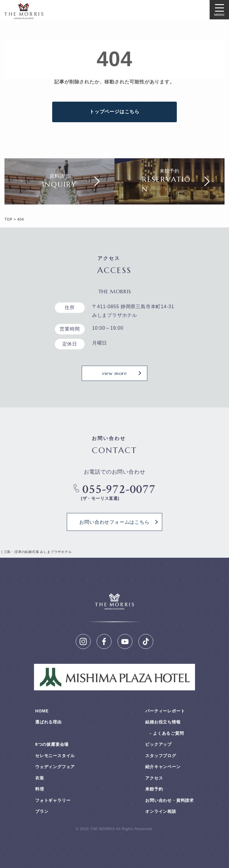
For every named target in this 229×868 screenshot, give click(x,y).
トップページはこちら (114, 112)
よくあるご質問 (168, 733)
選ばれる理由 (48, 722)
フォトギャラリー (53, 800)
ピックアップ (158, 744)
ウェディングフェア (55, 767)
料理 (40, 789)
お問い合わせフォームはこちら (114, 522)
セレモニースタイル (55, 756)
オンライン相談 (161, 811)
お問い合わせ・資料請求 (170, 800)
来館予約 (154, 789)
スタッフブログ (161, 756)
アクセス (154, 778)
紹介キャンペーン (163, 767)
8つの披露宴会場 (52, 744)
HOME (42, 711)
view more (114, 373)
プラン (42, 811)
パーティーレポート (165, 711)
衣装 (40, 778)
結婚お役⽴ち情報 (163, 722)
